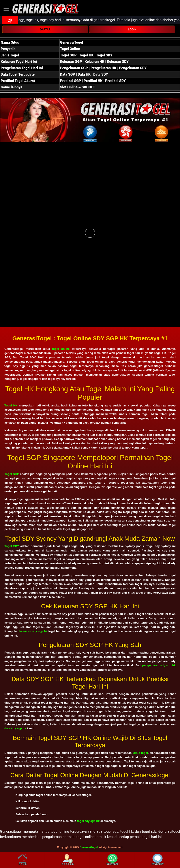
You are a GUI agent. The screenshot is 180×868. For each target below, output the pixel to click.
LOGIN (132, 30)
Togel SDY (12, 546)
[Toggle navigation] (6, 8)
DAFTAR (45, 30)
